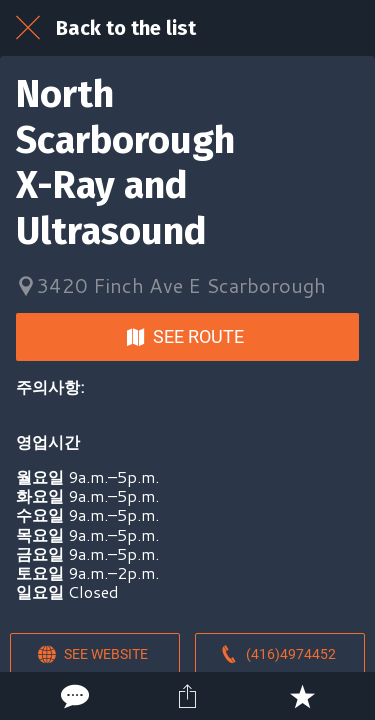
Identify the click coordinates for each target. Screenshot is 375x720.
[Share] (187, 696)
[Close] (28, 28)
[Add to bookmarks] (302, 696)
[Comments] (73, 696)
